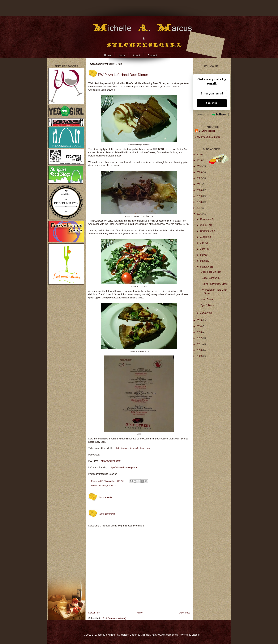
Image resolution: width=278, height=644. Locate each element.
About (136, 55)
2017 (199, 208)
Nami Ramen (207, 299)
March (204, 261)
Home (107, 55)
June (203, 249)
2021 (199, 184)
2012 (199, 338)
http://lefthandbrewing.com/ (124, 467)
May (203, 255)
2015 (199, 320)
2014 (199, 326)
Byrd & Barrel (207, 305)
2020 (199, 190)
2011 (199, 344)
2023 (199, 172)
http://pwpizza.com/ (111, 461)
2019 (199, 196)
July (203, 243)
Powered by (212, 115)
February (205, 267)
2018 (199, 202)
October (205, 225)
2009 (199, 356)
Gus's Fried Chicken (211, 272)
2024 (199, 166)
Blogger (196, 635)
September (206, 231)
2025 (199, 160)
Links (122, 55)
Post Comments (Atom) (114, 618)
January (205, 313)
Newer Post (94, 613)
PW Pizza (111, 486)
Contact (152, 55)
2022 (199, 178)
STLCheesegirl (107, 481)
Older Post (184, 613)
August (204, 237)
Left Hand (102, 486)
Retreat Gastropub (210, 278)
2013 (199, 332)
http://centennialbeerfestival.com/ (133, 448)
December (206, 219)
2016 (199, 214)
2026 (199, 155)
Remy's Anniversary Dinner (214, 284)
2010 (199, 350)
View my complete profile (208, 137)
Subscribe (212, 103)
